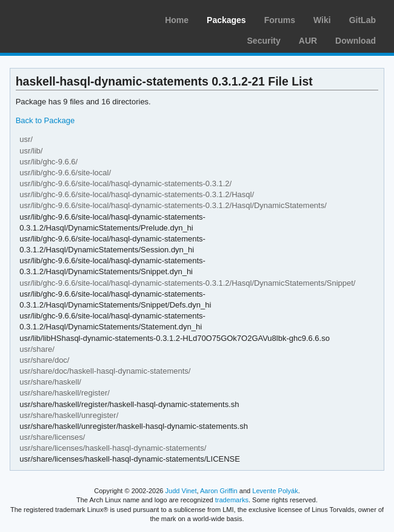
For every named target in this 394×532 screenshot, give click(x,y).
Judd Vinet (181, 491)
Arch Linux (67, 18)
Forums (280, 20)
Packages (226, 20)
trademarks (232, 500)
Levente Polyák (275, 491)
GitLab (362, 20)
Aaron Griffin (219, 491)
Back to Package (45, 120)
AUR (308, 41)
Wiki (322, 20)
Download (356, 41)
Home (177, 20)
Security (264, 41)
